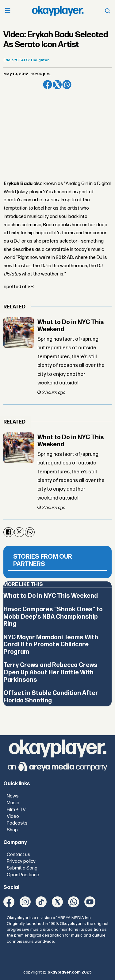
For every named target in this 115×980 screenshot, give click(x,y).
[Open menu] (8, 11)
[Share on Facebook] (47, 84)
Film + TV (16, 810)
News (13, 796)
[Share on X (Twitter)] (57, 84)
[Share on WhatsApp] (67, 84)
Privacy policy (21, 861)
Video (13, 816)
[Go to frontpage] (58, 11)
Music (13, 803)
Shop (12, 830)
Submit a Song (22, 868)
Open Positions (23, 875)
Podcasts (17, 823)
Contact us (19, 855)
